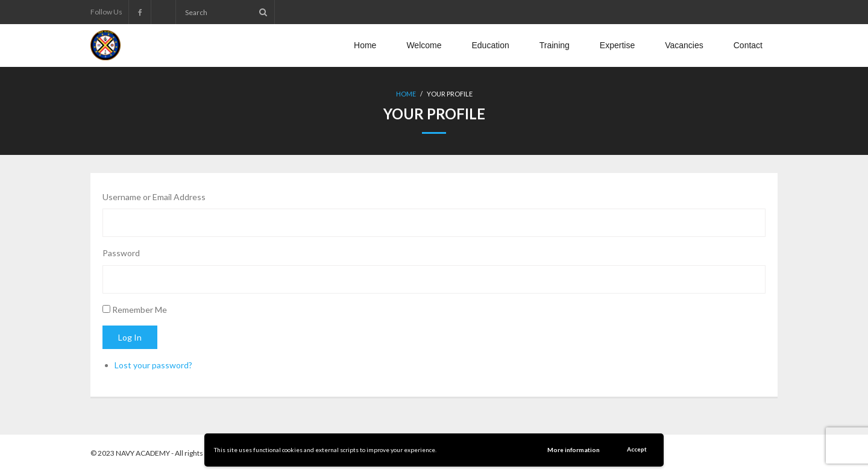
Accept (637, 449)
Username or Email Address (154, 197)
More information (574, 450)
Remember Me (140, 310)
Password (121, 253)
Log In (130, 337)
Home (406, 94)
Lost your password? (153, 365)
